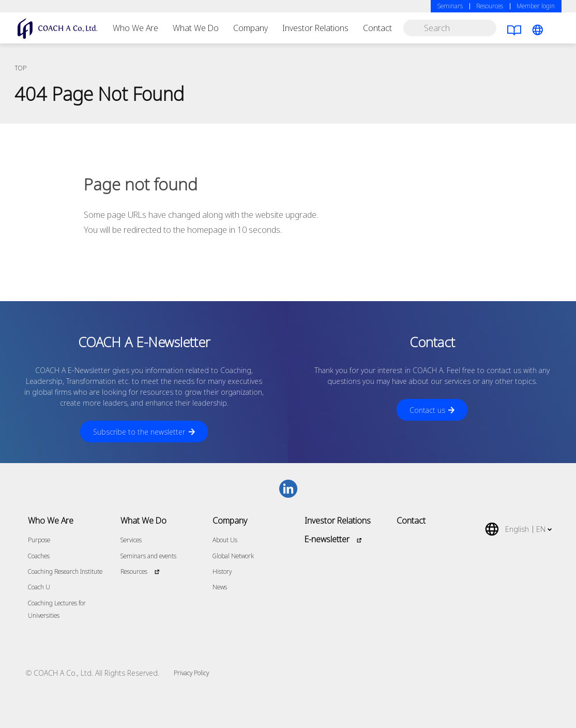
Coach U (39, 587)
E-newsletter (327, 539)
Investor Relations (315, 28)
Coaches (39, 556)
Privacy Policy (191, 673)
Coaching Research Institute (65, 571)
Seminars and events (148, 556)
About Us (225, 540)
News (220, 587)
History (222, 571)
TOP (20, 68)
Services (131, 540)
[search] (450, 28)
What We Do (196, 28)
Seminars (450, 6)
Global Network (233, 556)
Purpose (39, 540)
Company (251, 28)
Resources (490, 6)
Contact (377, 28)
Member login (536, 6)
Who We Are (135, 28)
